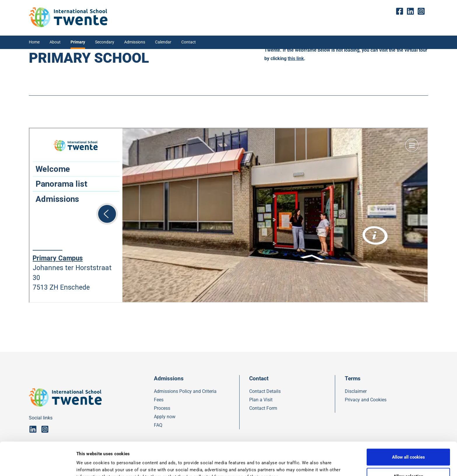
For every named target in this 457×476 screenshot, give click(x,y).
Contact (189, 42)
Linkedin (412, 11)
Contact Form (263, 408)
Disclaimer (356, 391)
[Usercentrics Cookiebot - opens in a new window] (38, 465)
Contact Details (265, 391)
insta (423, 11)
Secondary (105, 42)
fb (401, 11)
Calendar (163, 42)
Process (162, 408)
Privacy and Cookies (366, 400)
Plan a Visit (261, 400)
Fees (159, 400)
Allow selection (408, 445)
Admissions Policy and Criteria (185, 391)
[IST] (68, 26)
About (55, 42)
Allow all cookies (408, 426)
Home (34, 42)
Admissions (135, 42)
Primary (78, 42)
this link (296, 58)
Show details (302, 465)
